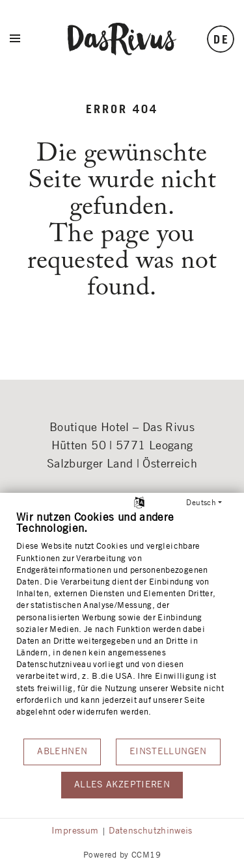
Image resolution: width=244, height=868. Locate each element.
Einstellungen (168, 752)
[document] (122, 624)
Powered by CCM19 (122, 855)
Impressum (75, 831)
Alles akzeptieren (122, 785)
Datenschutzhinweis (150, 831)
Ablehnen (62, 752)
